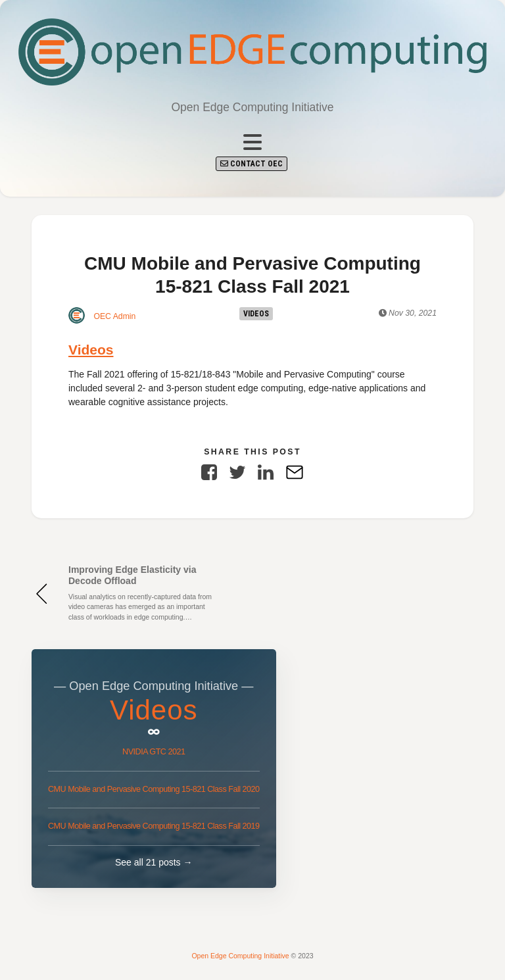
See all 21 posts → (154, 862)
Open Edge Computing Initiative (241, 956)
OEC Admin (102, 315)
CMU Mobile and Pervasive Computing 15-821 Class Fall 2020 (154, 789)
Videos (256, 314)
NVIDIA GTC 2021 (154, 752)
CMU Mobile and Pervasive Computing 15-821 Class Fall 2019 (154, 826)
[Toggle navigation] (252, 143)
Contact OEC (252, 164)
